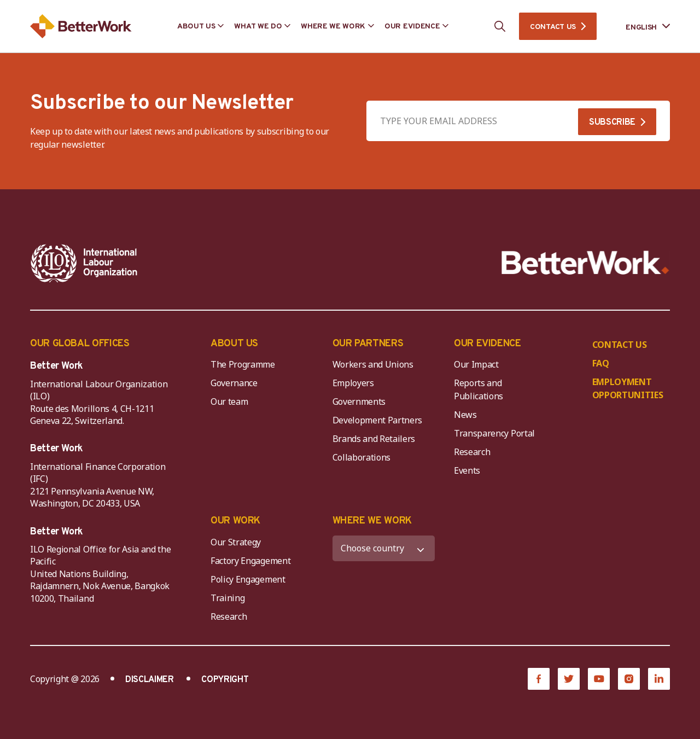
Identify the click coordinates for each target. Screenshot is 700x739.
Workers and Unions (373, 364)
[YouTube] (599, 679)
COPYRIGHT (225, 680)
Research (472, 452)
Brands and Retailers (374, 439)
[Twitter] (569, 679)
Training (227, 598)
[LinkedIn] (659, 679)
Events (467, 470)
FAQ (601, 363)
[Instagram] (629, 679)
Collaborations (362, 457)
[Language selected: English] (640, 27)
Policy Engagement (250, 579)
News (465, 415)
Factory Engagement (250, 561)
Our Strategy (236, 542)
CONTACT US (553, 27)
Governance (234, 383)
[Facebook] (539, 679)
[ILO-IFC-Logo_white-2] (84, 263)
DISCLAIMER (150, 680)
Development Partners (378, 420)
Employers (353, 383)
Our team (229, 401)
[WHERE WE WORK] (384, 548)
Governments (359, 401)
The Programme (243, 364)
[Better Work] (585, 263)
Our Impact (476, 364)
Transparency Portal (494, 433)
